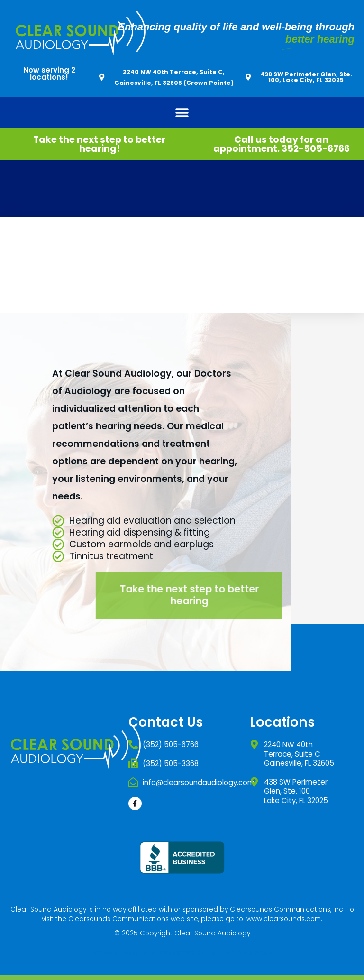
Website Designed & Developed (143, 953)
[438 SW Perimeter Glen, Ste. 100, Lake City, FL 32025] (248, 77)
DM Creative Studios (240, 953)
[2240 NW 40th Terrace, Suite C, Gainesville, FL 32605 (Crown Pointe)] (102, 77)
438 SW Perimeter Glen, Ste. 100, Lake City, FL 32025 (306, 77)
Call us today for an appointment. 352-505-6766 (282, 144)
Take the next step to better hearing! (99, 144)
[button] (182, 113)
